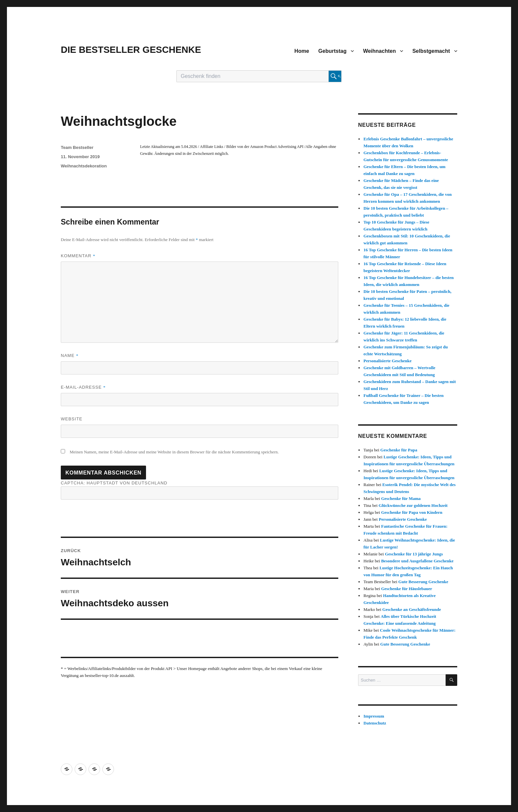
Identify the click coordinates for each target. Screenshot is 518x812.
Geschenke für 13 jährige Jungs (414, 554)
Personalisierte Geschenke (388, 361)
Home (302, 51)
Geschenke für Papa (399, 450)
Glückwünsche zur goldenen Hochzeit (413, 505)
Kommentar (78, 256)
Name (70, 355)
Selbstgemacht (431, 51)
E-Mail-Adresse (83, 387)
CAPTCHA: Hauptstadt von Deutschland (200, 490)
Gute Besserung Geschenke (423, 582)
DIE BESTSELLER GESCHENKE (131, 50)
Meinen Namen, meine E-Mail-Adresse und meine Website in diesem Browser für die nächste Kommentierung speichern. (174, 452)
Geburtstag (333, 51)
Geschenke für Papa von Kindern (412, 512)
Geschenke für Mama (401, 498)
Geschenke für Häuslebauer (407, 589)
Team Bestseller (77, 147)
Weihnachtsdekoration (84, 166)
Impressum (374, 716)
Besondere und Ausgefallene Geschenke (417, 561)
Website (72, 419)
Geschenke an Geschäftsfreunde (411, 609)
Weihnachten (379, 51)
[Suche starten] (335, 76)
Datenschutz (375, 723)
